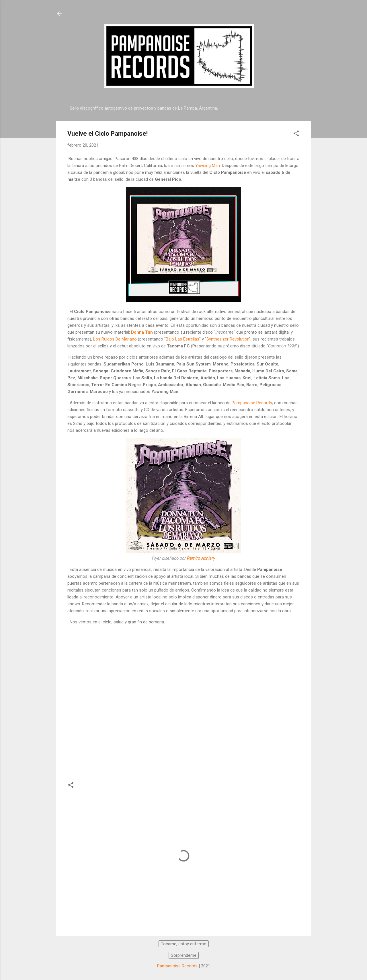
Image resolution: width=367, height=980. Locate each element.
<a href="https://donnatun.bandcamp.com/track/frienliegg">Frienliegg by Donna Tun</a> (239, 700)
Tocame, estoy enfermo (184, 944)
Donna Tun (142, 332)
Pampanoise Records (252, 403)
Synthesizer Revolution (228, 339)
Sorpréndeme (184, 955)
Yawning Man (208, 166)
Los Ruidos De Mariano (115, 339)
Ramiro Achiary (201, 558)
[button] (296, 134)
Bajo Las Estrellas (182, 339)
